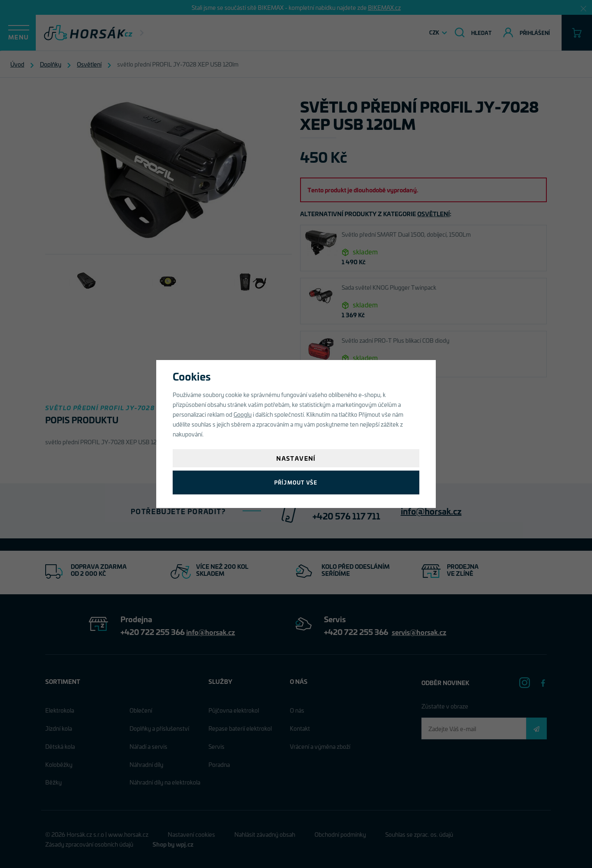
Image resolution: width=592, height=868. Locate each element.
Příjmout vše (296, 482)
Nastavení (296, 458)
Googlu (243, 414)
